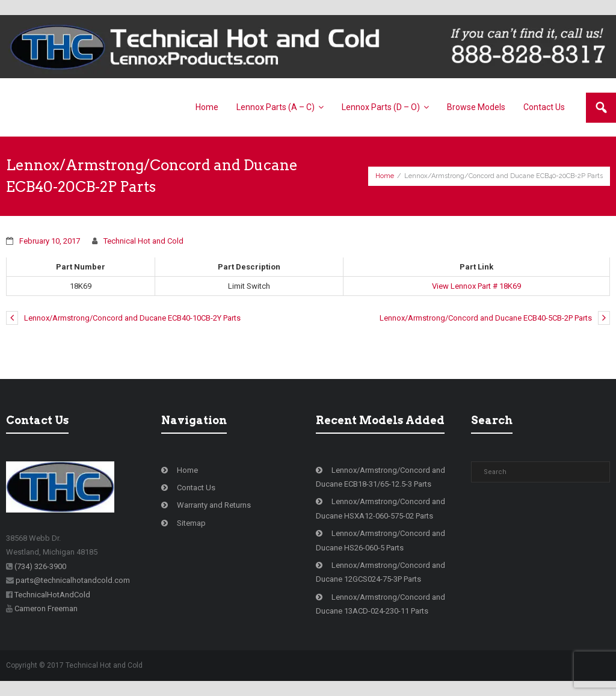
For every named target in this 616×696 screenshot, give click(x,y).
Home (385, 176)
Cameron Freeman (46, 608)
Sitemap (191, 523)
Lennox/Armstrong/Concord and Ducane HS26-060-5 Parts (380, 540)
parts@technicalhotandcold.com (73, 580)
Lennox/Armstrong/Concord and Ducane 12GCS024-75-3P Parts (380, 572)
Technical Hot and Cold (143, 241)
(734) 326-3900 (40, 566)
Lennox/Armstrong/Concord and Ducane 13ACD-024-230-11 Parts (380, 604)
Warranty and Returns (214, 505)
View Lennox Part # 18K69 (476, 286)
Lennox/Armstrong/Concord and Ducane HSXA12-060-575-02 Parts (380, 508)
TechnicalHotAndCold (52, 595)
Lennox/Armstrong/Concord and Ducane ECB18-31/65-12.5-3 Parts (380, 477)
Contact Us (196, 488)
